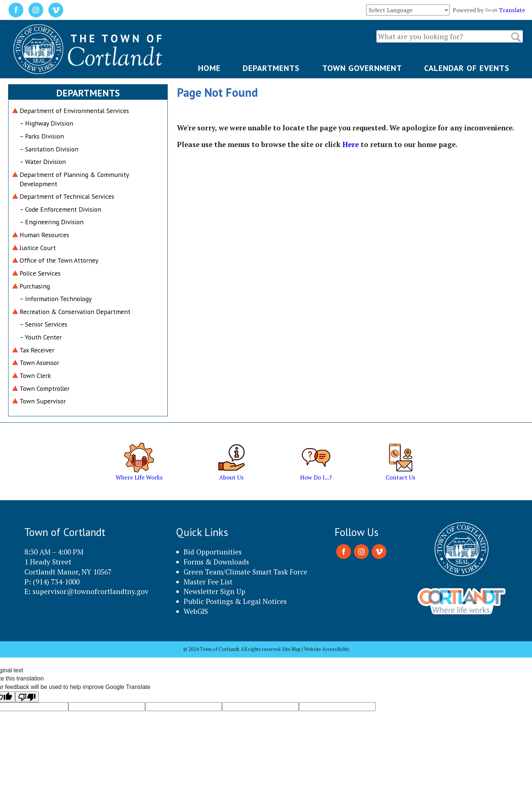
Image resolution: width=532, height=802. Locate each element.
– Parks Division (42, 136)
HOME (209, 68)
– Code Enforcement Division (60, 209)
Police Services (40, 273)
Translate (505, 10)
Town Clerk (35, 376)
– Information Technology (56, 299)
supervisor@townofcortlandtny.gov (91, 591)
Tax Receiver (37, 350)
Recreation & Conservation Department (75, 312)
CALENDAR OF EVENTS (467, 68)
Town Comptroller (45, 388)
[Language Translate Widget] (408, 10)
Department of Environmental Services (74, 111)
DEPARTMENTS (271, 68)
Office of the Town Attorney (59, 260)
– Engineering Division (52, 222)
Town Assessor (39, 363)
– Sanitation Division (49, 149)
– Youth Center (41, 337)
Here (351, 144)
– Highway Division (46, 123)
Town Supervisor (43, 401)
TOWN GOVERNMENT (362, 68)
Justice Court (38, 248)
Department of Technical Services (67, 196)
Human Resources (44, 235)
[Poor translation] (27, 697)
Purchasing (35, 286)
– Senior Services (43, 324)
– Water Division (43, 162)
